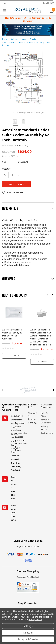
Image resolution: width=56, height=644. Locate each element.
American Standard (29, 39)
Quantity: (7, 169)
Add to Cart (14, 347)
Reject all (28, 633)
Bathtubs (14, 39)
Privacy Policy (35, 619)
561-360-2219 (13, 486)
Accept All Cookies (28, 639)
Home (5, 39)
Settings (28, 626)
